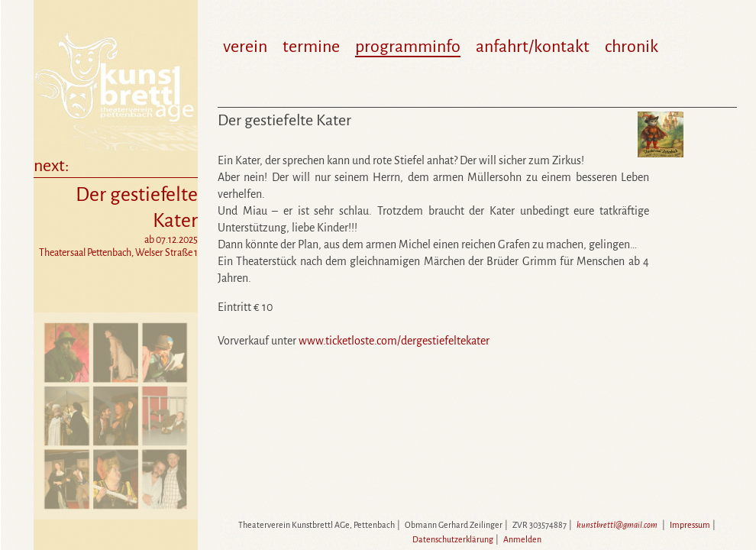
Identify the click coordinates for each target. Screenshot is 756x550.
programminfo (408, 47)
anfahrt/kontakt (533, 47)
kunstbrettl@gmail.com (617, 525)
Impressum (690, 525)
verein (245, 47)
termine (311, 47)
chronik (632, 47)
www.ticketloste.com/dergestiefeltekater (394, 341)
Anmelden (522, 539)
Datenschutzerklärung (453, 539)
